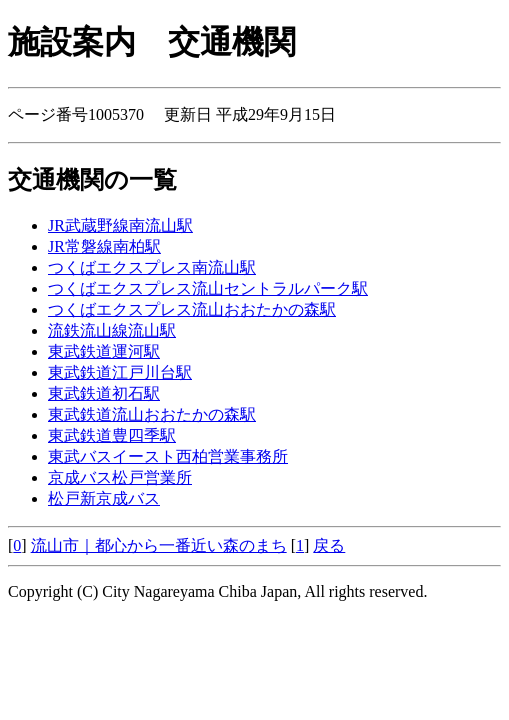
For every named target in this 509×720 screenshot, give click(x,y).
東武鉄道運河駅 (104, 351)
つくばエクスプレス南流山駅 (152, 267)
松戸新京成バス (104, 498)
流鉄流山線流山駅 (112, 330)
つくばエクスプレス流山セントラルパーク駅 (208, 288)
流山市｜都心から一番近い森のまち (159, 545)
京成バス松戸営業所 (120, 477)
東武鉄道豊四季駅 (112, 435)
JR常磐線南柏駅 (104, 246)
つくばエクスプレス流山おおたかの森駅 (192, 309)
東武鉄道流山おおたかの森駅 (152, 414)
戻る (329, 545)
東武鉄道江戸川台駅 (120, 372)
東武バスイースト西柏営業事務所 (168, 456)
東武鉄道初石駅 (104, 393)
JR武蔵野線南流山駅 (120, 225)
